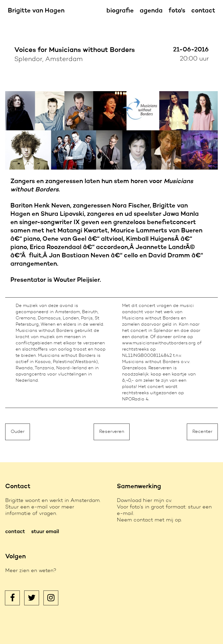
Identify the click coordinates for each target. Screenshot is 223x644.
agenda (151, 11)
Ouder (18, 432)
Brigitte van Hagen (36, 11)
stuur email (45, 532)
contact (203, 11)
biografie (120, 11)
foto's (177, 11)
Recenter (202, 432)
